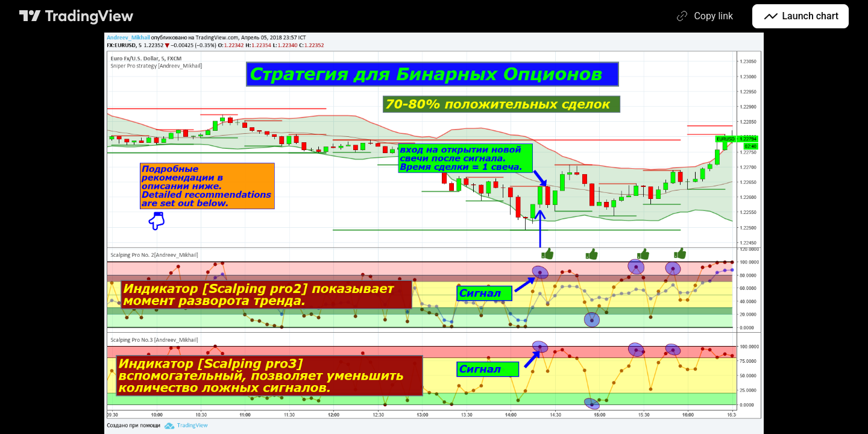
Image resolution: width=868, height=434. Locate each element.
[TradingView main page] (77, 16)
